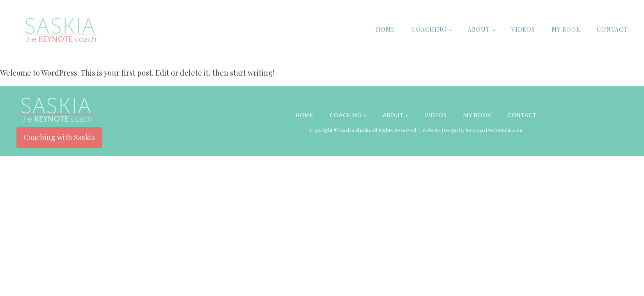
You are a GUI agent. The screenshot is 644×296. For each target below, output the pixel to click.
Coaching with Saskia (59, 137)
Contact (612, 29)
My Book (566, 29)
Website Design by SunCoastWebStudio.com (473, 130)
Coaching (429, 29)
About (479, 29)
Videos (523, 29)
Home (385, 29)
